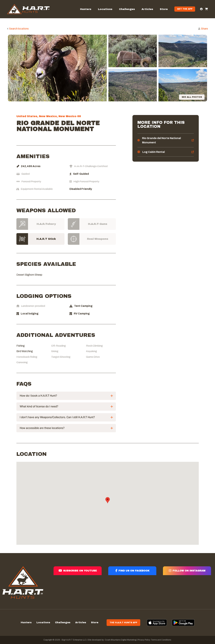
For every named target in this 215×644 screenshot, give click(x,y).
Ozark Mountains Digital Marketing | (121, 640)
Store (164, 9)
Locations (105, 9)
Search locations (19, 29)
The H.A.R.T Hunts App (123, 623)
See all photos (192, 97)
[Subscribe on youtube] (78, 583)
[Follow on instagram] (187, 583)
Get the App (185, 9)
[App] (157, 623)
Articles (147, 9)
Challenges (127, 9)
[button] (108, 500)
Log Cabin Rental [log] (154, 152)
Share (204, 29)
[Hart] (28, 9)
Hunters (86, 9)
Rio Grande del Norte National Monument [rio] (161, 140)
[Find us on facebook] (132, 583)
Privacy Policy (144, 640)
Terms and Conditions (161, 640)
